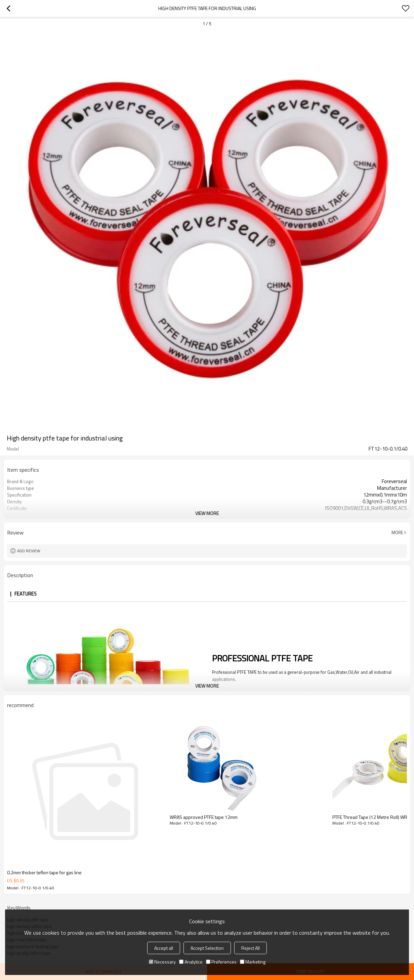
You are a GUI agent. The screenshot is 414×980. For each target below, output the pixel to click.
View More (207, 513)
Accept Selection (207, 948)
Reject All (251, 948)
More (397, 532)
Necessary (162, 962)
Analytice (191, 962)
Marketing (253, 962)
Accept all (164, 948)
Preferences (221, 962)
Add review (29, 551)
